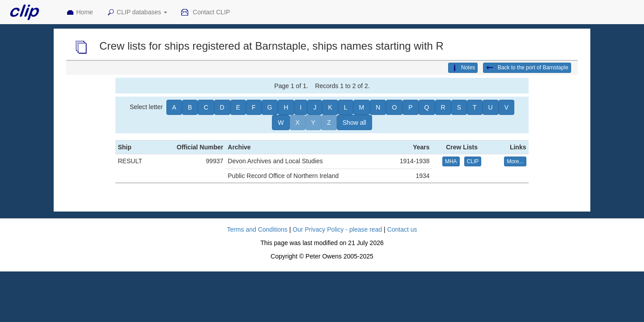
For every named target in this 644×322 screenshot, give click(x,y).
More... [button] (515, 161)
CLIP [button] (473, 161)
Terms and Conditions (257, 229)
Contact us (402, 229)
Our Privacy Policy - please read (337, 229)
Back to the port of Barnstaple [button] (527, 68)
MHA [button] (451, 161)
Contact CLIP (205, 13)
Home (80, 13)
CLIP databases (137, 13)
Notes (463, 68)
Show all (354, 123)
